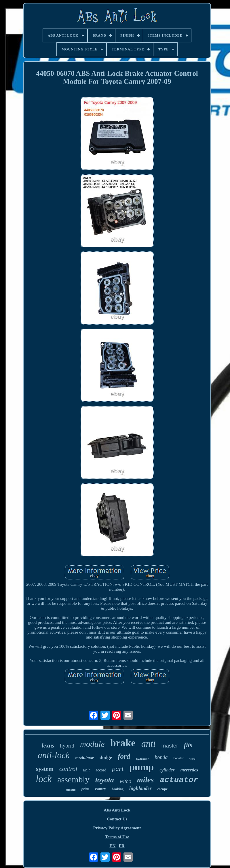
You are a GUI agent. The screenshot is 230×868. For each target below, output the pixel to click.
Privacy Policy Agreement (117, 828)
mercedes (189, 770)
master (170, 746)
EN (112, 846)
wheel (193, 759)
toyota (105, 780)
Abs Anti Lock (117, 810)
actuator (179, 780)
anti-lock (54, 755)
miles (146, 780)
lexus (48, 745)
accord (101, 770)
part (118, 769)
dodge (106, 757)
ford (124, 756)
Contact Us (117, 819)
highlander (140, 788)
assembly (73, 779)
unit (86, 770)
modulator (85, 758)
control (68, 769)
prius (85, 789)
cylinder (167, 770)
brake (123, 743)
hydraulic (142, 759)
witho (126, 781)
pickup (71, 790)
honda (161, 757)
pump (141, 767)
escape (163, 789)
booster (178, 758)
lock (44, 779)
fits (188, 745)
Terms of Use (117, 837)
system (45, 769)
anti (149, 743)
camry (100, 789)
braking (118, 789)
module (92, 744)
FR (122, 846)
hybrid (67, 746)
